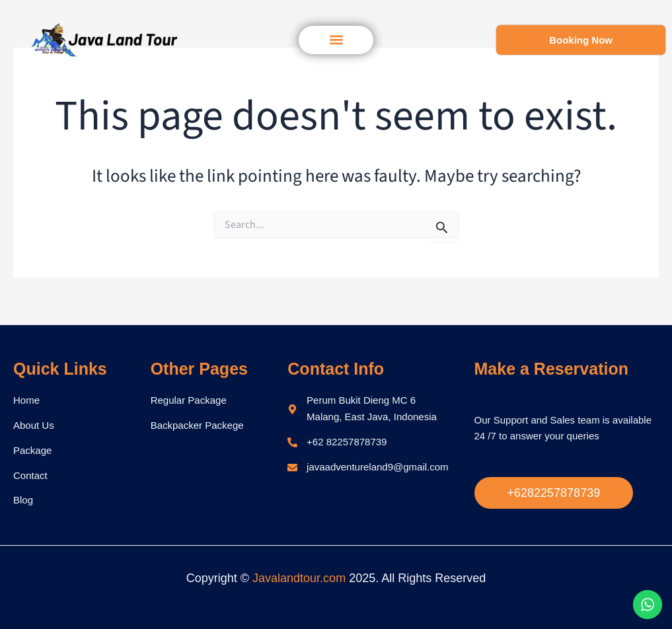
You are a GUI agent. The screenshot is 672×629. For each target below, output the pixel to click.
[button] (336, 40)
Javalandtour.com (299, 578)
